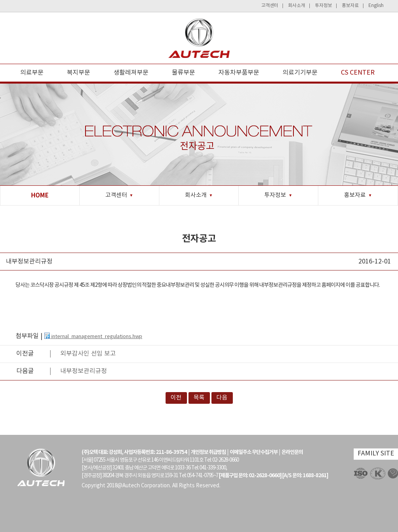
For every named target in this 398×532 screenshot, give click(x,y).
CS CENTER (358, 73)
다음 (222, 398)
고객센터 (270, 6)
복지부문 (79, 73)
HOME (40, 195)
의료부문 (32, 73)
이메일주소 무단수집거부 (254, 452)
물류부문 (183, 73)
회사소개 (297, 6)
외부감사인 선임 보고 (88, 354)
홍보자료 (350, 6)
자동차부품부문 (239, 73)
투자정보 (323, 6)
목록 (199, 398)
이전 (176, 398)
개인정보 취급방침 (208, 452)
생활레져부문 (131, 73)
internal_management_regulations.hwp (93, 337)
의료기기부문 (300, 73)
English (376, 6)
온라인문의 (292, 452)
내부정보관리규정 (84, 371)
